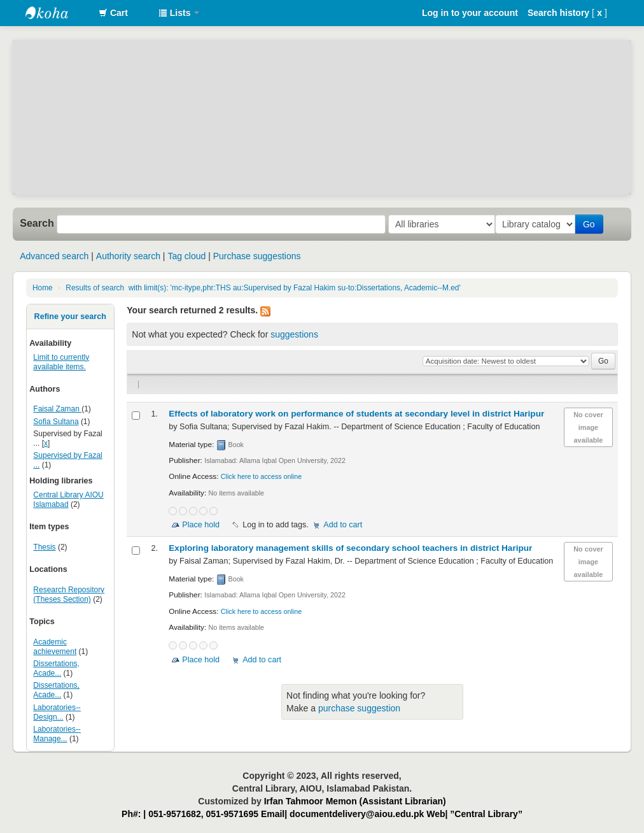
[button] (113, 13)
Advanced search (54, 256)
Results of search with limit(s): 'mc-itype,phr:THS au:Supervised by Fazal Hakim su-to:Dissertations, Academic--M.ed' (263, 288)
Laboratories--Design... (57, 712)
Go (591, 224)
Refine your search (70, 317)
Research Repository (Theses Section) (69, 594)
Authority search (128, 256)
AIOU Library (57, 13)
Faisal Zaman (57, 409)
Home (43, 288)
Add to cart (343, 525)
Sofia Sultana (56, 422)
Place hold (201, 525)
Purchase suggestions (257, 256)
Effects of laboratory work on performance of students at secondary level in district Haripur (356, 414)
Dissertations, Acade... (56, 668)
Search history (558, 13)
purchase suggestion (359, 708)
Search (37, 223)
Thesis (44, 547)
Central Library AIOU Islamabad (68, 500)
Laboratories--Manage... (57, 734)
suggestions (294, 334)
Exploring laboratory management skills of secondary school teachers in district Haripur (350, 548)
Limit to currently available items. (61, 362)
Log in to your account (470, 13)
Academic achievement (55, 647)
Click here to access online (261, 476)
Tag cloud (186, 256)
